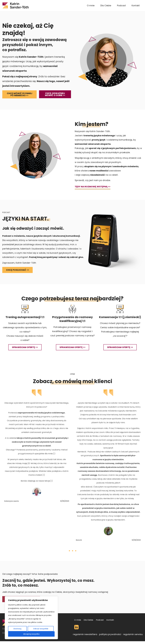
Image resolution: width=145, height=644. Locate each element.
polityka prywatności (110, 634)
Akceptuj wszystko (31, 634)
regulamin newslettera (85, 634)
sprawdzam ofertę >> (25, 347)
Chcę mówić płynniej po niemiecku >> (20, 94)
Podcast (121, 5)
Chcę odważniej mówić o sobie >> (55, 94)
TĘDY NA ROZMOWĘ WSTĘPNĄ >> (93, 187)
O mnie (91, 5)
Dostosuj (17, 629)
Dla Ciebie (106, 5)
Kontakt (136, 5)
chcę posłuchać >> (18, 270)
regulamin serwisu (133, 634)
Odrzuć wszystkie (41, 629)
